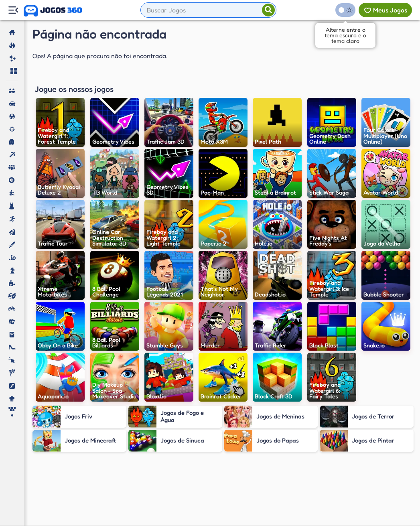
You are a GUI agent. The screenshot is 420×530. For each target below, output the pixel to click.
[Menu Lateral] (13, 10)
